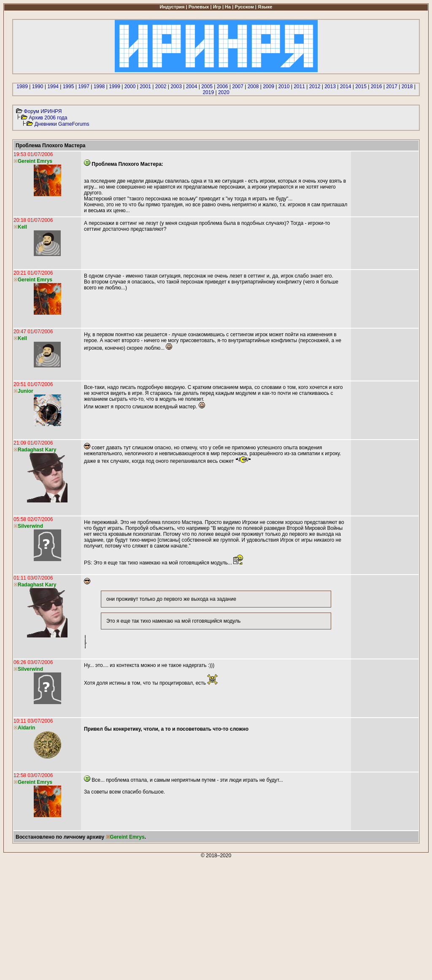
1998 (99, 86)
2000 (130, 86)
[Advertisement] (216, 918)
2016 (377, 86)
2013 (330, 86)
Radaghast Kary (37, 450)
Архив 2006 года (48, 118)
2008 (253, 86)
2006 (223, 86)
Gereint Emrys (127, 837)
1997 (84, 86)
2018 (407, 86)
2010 (284, 86)
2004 (192, 86)
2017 (392, 86)
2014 (346, 86)
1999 (115, 86)
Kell (22, 227)
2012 (315, 86)
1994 (53, 86)
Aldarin (26, 728)
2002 (161, 86)
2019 (208, 92)
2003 (176, 86)
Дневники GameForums (62, 124)
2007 (238, 86)
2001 (145, 86)
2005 (207, 86)
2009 (269, 86)
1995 (69, 86)
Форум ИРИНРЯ (43, 111)
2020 (224, 92)
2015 (361, 86)
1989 (22, 86)
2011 (299, 86)
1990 (38, 86)
